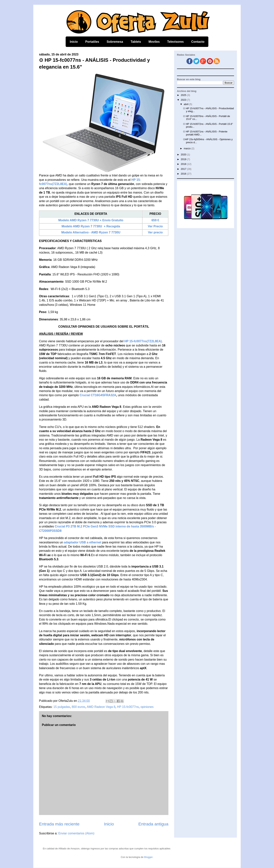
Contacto (198, 42)
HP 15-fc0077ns (128, 707)
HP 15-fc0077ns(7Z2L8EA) (143, 341)
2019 (184, 159)
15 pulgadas (62, 707)
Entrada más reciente (59, 824)
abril (186, 104)
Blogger (148, 857)
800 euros (78, 707)
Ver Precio (155, 226)
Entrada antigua (153, 824)
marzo (188, 148)
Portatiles (92, 42)
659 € (155, 220)
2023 (184, 100)
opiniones (147, 707)
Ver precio (155, 232)
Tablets (136, 42)
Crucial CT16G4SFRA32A (98, 395)
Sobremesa (115, 42)
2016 (184, 174)
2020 (184, 155)
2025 (184, 95)
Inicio (74, 42)
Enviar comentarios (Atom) (76, 833)
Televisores (176, 42)
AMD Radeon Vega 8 (101, 707)
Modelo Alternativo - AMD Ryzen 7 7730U (91, 232)
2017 (184, 169)
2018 (184, 164)
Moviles (154, 42)
